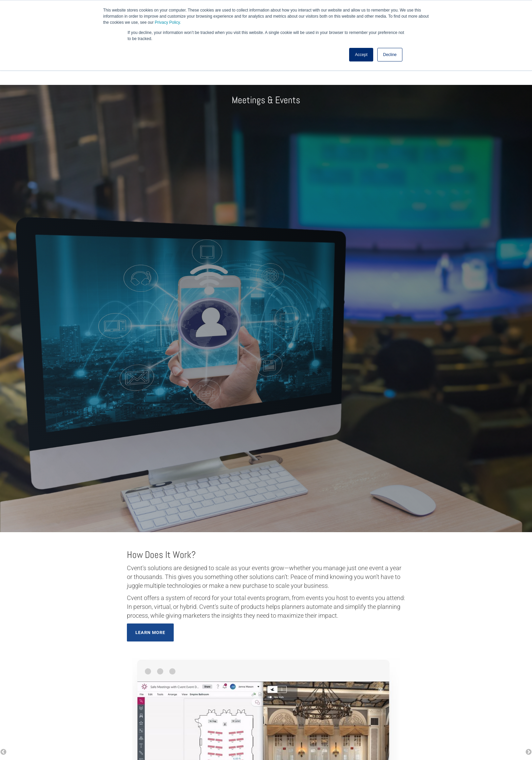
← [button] (3, 752)
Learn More (150, 632)
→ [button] (529, 752)
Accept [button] (361, 55)
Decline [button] (390, 55)
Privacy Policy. (168, 22)
